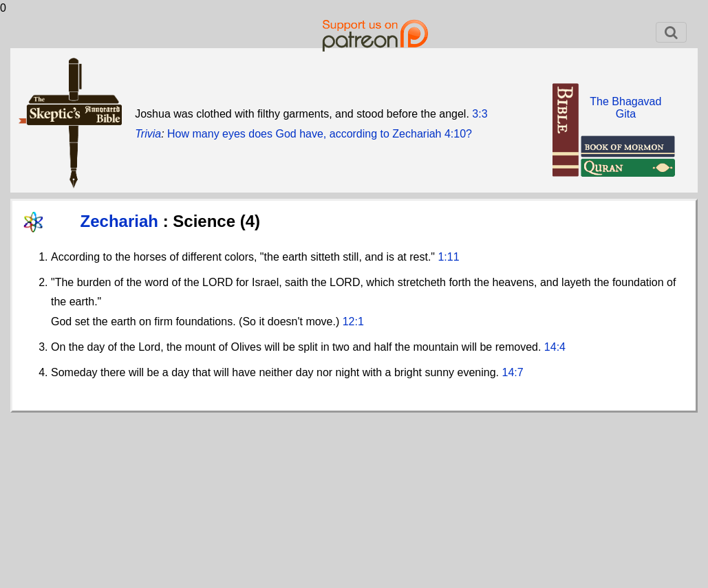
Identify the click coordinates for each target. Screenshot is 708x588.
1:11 (448, 257)
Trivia (148, 134)
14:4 (555, 347)
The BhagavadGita (625, 108)
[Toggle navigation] (671, 32)
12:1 (353, 322)
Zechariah (122, 221)
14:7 (513, 372)
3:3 (480, 114)
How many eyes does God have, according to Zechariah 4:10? (320, 134)
